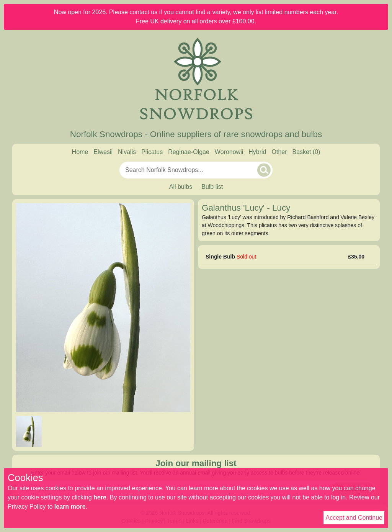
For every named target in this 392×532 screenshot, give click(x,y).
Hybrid (257, 152)
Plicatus (152, 152)
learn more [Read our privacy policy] (70, 507)
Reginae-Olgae (189, 152)
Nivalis (127, 152)
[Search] (264, 170)
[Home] (196, 80)
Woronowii (229, 152)
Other (279, 152)
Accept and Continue (354, 518)
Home (80, 152)
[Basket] (306, 152)
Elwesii (103, 152)
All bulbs (181, 187)
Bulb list (212, 187)
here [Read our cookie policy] (100, 497)
